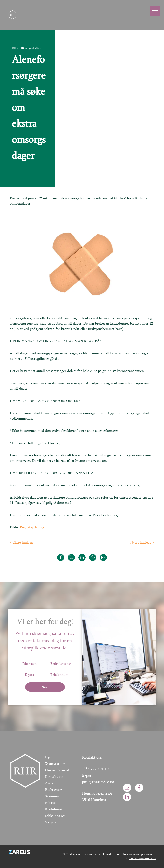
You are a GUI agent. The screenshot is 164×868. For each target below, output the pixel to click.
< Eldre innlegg (21, 542)
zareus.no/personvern (143, 858)
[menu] (155, 11)
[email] (127, 788)
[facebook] (139, 788)
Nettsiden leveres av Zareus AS (82, 854)
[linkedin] (127, 797)
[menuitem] (61, 757)
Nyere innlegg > (142, 542)
